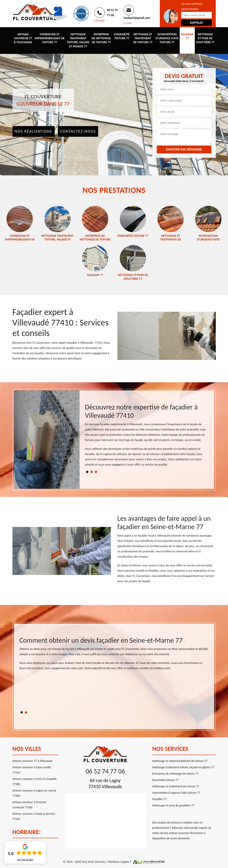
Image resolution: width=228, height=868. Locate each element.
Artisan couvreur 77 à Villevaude (23, 38)
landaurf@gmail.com (137, 18)
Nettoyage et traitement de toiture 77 (143, 38)
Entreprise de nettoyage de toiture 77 (101, 38)
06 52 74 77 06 (105, 771)
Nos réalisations (34, 131)
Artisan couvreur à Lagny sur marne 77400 (34, 793)
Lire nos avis (25, 859)
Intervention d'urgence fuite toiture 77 (167, 38)
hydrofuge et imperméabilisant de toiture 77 (50, 38)
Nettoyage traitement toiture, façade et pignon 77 (78, 40)
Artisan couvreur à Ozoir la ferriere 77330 (34, 816)
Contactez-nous (78, 131)
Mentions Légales (119, 862)
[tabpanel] (147, 437)
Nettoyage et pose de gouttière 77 (205, 38)
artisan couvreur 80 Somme (186, 833)
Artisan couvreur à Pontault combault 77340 (29, 805)
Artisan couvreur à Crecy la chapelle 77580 (35, 782)
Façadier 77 (187, 36)
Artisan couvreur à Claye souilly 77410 (32, 770)
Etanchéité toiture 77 (122, 36)
